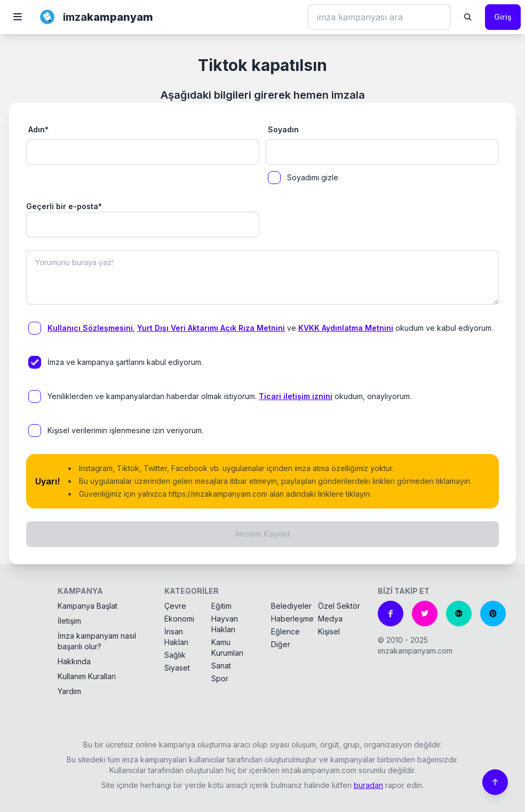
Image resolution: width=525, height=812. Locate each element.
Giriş (503, 17)
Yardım (69, 691)
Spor (220, 678)
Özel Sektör (339, 606)
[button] (18, 17)
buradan (368, 785)
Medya (330, 619)
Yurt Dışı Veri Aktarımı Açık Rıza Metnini (211, 328)
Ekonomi (179, 619)
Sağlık (175, 655)
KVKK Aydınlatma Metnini (346, 328)
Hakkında (74, 661)
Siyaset (177, 668)
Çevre (175, 606)
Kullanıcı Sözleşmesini (90, 328)
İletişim (69, 621)
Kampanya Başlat (87, 606)
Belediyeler (291, 606)
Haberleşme (292, 619)
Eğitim (221, 606)
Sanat (221, 666)
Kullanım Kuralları (87, 676)
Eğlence (285, 631)
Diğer (281, 644)
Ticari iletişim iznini (296, 396)
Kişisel (329, 631)
